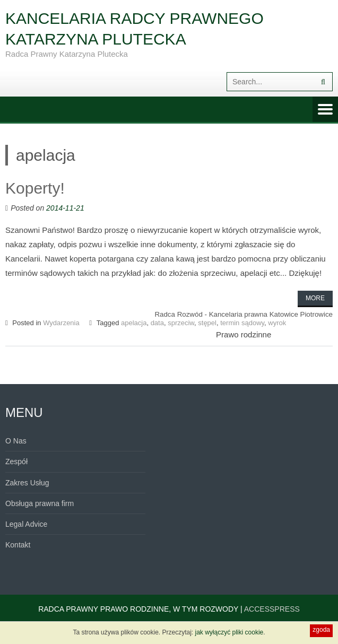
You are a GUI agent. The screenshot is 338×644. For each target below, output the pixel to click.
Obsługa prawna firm (40, 503)
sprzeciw (181, 323)
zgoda (321, 630)
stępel (207, 323)
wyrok (277, 323)
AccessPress (272, 609)
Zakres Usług (27, 483)
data (157, 323)
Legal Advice (26, 524)
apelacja (134, 323)
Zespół (16, 462)
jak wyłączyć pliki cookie (229, 632)
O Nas (16, 441)
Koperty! (35, 188)
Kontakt (18, 545)
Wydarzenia (61, 323)
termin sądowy (242, 323)
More (315, 298)
